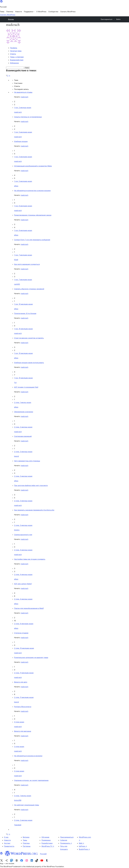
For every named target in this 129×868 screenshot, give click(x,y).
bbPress (83, 846)
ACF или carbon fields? (23, 584)
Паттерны (27, 846)
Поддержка (46, 840)
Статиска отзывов (21, 633)
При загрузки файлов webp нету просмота (31, 485)
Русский (43, 854)
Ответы (13, 54)
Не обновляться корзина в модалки (28, 756)
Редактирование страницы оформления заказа (33, 215)
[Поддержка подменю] (29, 12)
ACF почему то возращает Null (26, 387)
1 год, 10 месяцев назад (23, 304)
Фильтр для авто (21, 682)
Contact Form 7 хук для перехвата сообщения (32, 240)
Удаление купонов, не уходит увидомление (31, 780)
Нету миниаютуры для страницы (27, 461)
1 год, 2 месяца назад (23, 108)
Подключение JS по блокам (25, 313)
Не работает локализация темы (27, 805)
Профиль (14, 48)
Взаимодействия (17, 60)
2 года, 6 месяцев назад (24, 624)
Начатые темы (16, 51)
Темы (25, 840)
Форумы (11, 19)
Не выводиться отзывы (23, 92)
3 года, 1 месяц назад (23, 796)
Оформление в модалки (24, 412)
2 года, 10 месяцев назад (24, 648)
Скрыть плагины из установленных (28, 117)
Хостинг (7, 843)
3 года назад (19, 722)
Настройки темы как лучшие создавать (30, 559)
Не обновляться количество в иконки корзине (32, 191)
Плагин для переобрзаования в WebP (29, 608)
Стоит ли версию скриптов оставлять (29, 338)
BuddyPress (84, 849)
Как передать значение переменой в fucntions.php (34, 510)
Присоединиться (67, 837)
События (64, 840)
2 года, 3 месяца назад (23, 452)
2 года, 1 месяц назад (23, 402)
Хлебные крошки (21, 141)
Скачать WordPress (8, 15)
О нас (6, 837)
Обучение (45, 837)
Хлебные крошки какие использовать (29, 363)
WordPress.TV (48, 846)
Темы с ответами (17, 57)
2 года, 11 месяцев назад (24, 673)
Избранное (14, 63)
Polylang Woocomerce (23, 707)
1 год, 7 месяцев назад (23, 255)
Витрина (26, 837)
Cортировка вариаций (23, 436)
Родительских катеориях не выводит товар (31, 657)
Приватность (9, 846)
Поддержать (66, 843)
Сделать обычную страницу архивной (29, 289)
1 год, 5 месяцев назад (23, 132)
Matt (81, 843)
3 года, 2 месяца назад (23, 820)
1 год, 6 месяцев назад (23, 206)
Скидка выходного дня (23, 535)
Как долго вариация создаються (27, 264)
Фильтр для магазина (23, 731)
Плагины (26, 843)
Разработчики (47, 843)
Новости (7, 840)
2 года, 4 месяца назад (23, 550)
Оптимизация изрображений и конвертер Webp (33, 166)
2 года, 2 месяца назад (23, 427)
